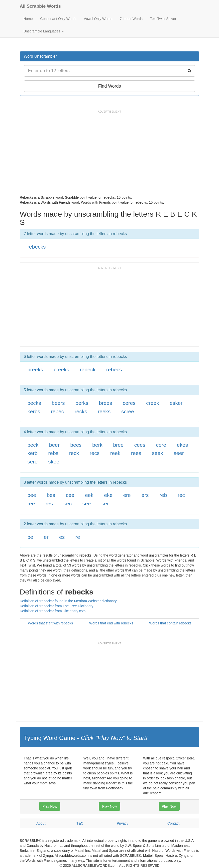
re (78, 537)
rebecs (114, 369)
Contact (173, 823)
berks (82, 403)
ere (127, 495)
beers (58, 403)
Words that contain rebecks (170, 623)
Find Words (109, 86)
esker (176, 403)
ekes (182, 445)
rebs (53, 453)
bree (118, 445)
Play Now (50, 806)
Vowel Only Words (98, 19)
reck (74, 453)
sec (68, 504)
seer (179, 453)
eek (89, 495)
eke (108, 495)
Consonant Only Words (58, 19)
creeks (61, 369)
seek (157, 453)
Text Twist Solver (163, 19)
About (41, 823)
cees (140, 445)
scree (128, 411)
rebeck (88, 369)
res (49, 504)
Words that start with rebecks (50, 623)
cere (161, 445)
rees (136, 453)
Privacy (122, 823)
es (62, 537)
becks (34, 403)
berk (97, 445)
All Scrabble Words (40, 6)
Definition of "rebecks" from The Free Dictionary (56, 606)
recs (95, 453)
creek (153, 403)
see (87, 504)
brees (106, 403)
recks (81, 411)
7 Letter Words (131, 19)
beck (33, 445)
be (30, 537)
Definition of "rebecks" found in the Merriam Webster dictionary (68, 601)
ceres (129, 403)
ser (105, 504)
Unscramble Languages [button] (44, 31)
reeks (104, 411)
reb (163, 495)
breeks (35, 369)
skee (54, 462)
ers (145, 495)
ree (31, 504)
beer (54, 445)
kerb (33, 453)
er (46, 537)
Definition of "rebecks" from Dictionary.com (53, 611)
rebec (57, 411)
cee (70, 495)
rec (181, 495)
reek (115, 453)
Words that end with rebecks (111, 623)
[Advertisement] (110, 152)
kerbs (34, 411)
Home (28, 19)
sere (33, 462)
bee (32, 495)
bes (51, 495)
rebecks (37, 247)
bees (76, 445)
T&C (80, 823)
